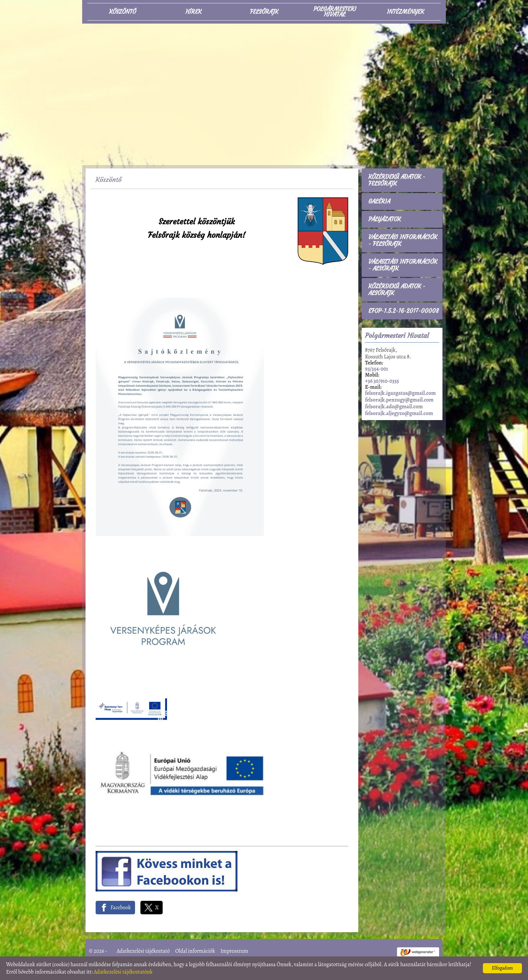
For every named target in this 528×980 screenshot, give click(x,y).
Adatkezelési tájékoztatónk (123, 972)
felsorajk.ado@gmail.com (394, 407)
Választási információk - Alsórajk (403, 265)
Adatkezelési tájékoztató (143, 951)
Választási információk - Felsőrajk (403, 241)
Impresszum (234, 951)
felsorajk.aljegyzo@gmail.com (399, 413)
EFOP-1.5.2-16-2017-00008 (404, 311)
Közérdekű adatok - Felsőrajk (397, 180)
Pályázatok (385, 219)
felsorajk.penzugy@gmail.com (399, 400)
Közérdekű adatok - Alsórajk (397, 290)
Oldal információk (195, 951)
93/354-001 (376, 369)
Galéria (379, 201)
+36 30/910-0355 (382, 381)
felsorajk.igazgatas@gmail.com (400, 393)
